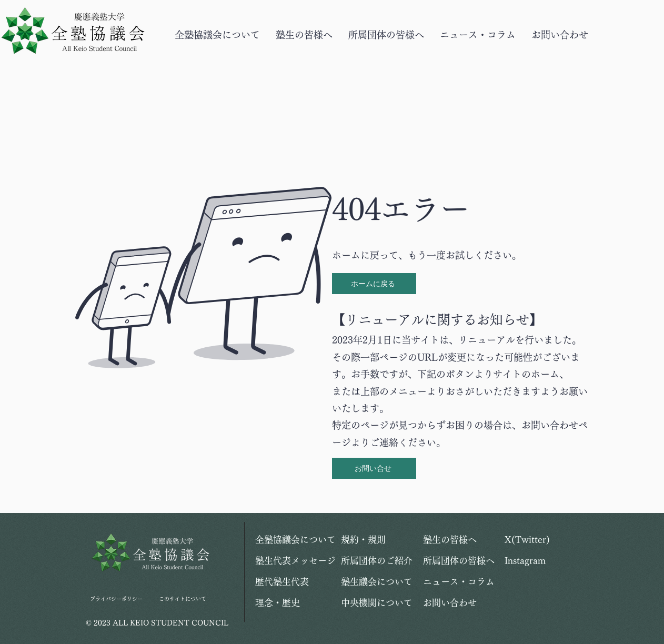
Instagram (525, 561)
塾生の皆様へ (450, 540)
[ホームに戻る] (374, 284)
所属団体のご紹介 (377, 561)
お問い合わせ (450, 603)
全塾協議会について (292, 540)
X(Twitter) (527, 540)
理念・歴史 (278, 603)
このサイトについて (183, 599)
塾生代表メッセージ (292, 561)
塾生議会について (377, 582)
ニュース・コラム (459, 582)
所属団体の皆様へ (459, 561)
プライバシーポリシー (116, 599)
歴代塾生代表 (282, 582)
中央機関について (377, 603)
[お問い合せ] (374, 468)
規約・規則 (363, 540)
